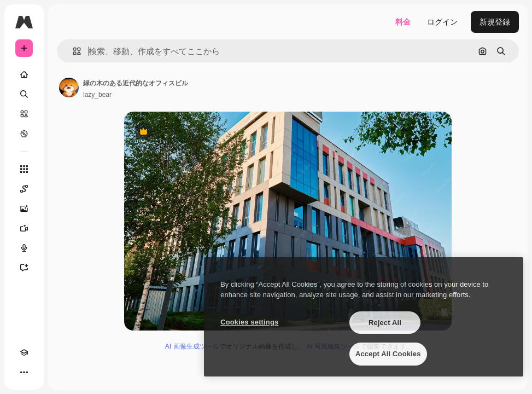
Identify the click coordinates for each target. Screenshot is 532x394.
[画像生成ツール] (24, 208)
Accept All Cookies (388, 354)
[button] (72, 51)
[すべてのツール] (24, 169)
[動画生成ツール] (24, 228)
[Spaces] (24, 189)
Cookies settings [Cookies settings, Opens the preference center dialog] (249, 322)
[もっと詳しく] (24, 134)
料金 (403, 22)
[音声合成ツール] (24, 248)
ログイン (442, 22)
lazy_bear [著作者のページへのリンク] (97, 95)
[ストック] (24, 114)
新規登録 (495, 22)
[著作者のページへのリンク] (69, 88)
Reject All (385, 323)
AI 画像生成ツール (192, 346)
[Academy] (24, 352)
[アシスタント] (24, 268)
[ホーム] (24, 74)
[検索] (24, 94)
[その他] (24, 372)
